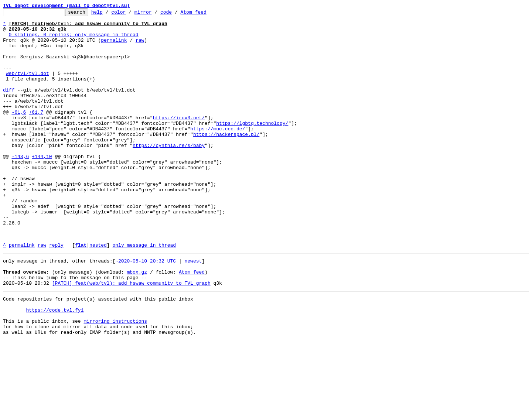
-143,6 (20, 186)
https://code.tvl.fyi (55, 366)
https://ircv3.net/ (179, 140)
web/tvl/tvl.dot (28, 86)
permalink (114, 47)
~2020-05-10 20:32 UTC (146, 309)
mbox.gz (137, 323)
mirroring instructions (115, 380)
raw (140, 47)
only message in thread (144, 292)
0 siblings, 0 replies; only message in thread (74, 40)
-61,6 (19, 133)
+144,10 (42, 186)
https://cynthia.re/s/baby (169, 173)
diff (9, 106)
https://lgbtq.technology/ (252, 146)
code (178, 14)
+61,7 (36, 133)
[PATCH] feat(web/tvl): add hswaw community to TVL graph (131, 336)
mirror (155, 14)
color (130, 14)
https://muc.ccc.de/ (218, 153)
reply (56, 292)
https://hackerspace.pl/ (226, 160)
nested (98, 292)
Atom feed (205, 14)
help (108, 14)
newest (193, 309)
